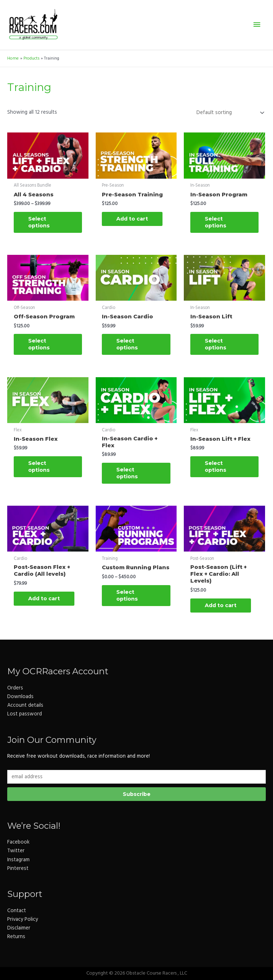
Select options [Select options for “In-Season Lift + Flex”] (216, 467)
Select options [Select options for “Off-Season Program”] (39, 344)
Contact (17, 911)
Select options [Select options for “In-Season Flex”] (39, 467)
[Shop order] (229, 113)
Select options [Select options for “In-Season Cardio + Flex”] (127, 473)
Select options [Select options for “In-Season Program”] (216, 222)
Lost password (25, 714)
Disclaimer (19, 928)
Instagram (18, 860)
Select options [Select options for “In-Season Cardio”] (127, 344)
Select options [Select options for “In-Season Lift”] (216, 344)
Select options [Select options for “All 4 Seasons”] (39, 222)
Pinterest (18, 869)
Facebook (18, 842)
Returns (16, 937)
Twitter (16, 851)
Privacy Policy (23, 920)
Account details (25, 705)
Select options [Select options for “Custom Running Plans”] (127, 595)
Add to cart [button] (132, 219)
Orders (15, 688)
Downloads (20, 697)
